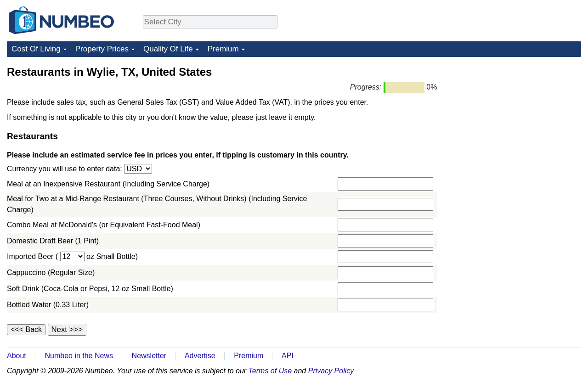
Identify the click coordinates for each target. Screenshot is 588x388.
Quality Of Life (168, 49)
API (288, 356)
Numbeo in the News (79, 356)
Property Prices (102, 49)
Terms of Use (270, 371)
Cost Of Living (36, 49)
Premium (223, 49)
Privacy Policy (331, 371)
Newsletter (149, 356)
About (17, 356)
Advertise (200, 356)
